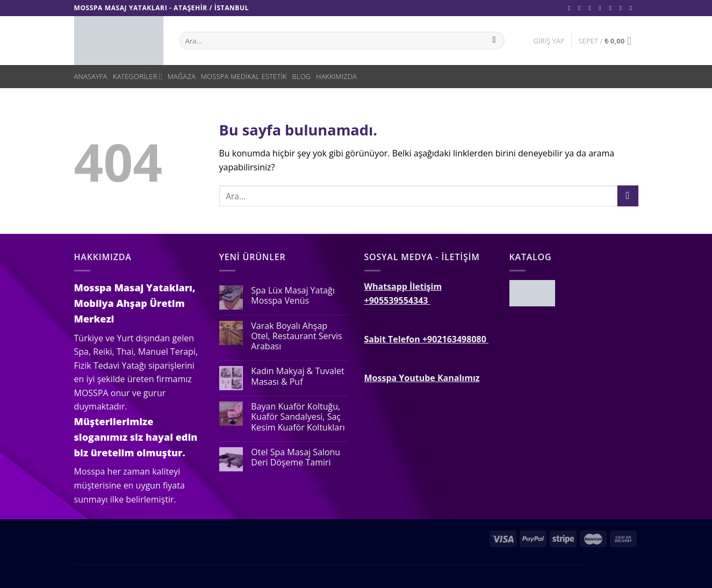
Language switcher (111, 557)
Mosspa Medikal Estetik (244, 76)
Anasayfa (91, 76)
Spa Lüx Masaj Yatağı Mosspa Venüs (293, 296)
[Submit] (628, 196)
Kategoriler (138, 77)
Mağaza (182, 76)
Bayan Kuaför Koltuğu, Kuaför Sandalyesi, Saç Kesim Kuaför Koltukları (298, 417)
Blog (302, 76)
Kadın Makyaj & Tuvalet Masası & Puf (297, 376)
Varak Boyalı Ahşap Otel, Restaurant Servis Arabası (296, 336)
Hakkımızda (336, 76)
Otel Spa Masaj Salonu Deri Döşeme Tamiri (296, 457)
